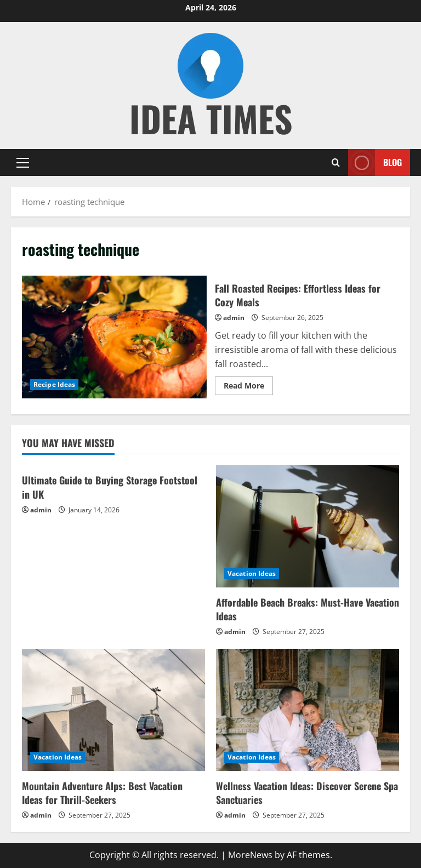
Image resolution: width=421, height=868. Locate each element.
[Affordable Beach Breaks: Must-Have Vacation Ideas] (308, 526)
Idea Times (211, 118)
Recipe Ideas (54, 384)
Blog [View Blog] (375, 162)
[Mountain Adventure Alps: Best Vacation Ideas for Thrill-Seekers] (113, 710)
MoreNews (250, 855)
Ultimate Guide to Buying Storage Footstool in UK (110, 487)
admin (234, 318)
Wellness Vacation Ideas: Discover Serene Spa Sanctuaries (307, 793)
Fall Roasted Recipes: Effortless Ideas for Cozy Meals (114, 337)
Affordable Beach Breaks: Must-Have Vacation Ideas (308, 609)
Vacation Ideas (252, 573)
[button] (23, 162)
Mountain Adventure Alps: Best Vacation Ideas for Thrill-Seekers (102, 793)
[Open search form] (336, 162)
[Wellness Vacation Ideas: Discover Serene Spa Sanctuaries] (308, 710)
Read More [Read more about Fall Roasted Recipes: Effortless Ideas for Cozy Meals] (248, 387)
